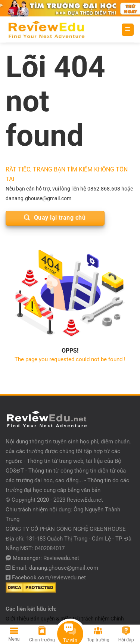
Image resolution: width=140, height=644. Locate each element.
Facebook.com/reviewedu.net (49, 578)
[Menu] (128, 30)
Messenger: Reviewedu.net (46, 558)
